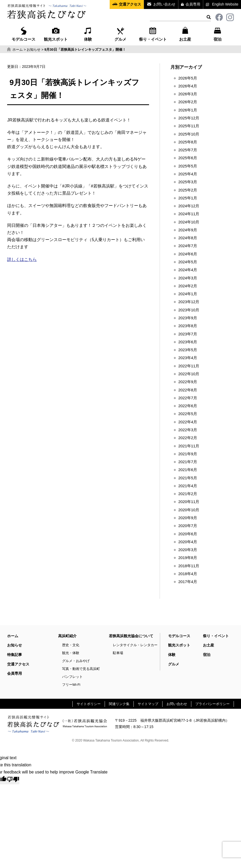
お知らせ (15, 645)
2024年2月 (188, 286)
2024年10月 (189, 222)
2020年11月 (189, 502)
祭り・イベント (153, 34)
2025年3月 (188, 182)
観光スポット (56, 34)
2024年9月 (188, 230)
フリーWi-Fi (71, 685)
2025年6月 (188, 158)
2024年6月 (188, 254)
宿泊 (217, 34)
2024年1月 (188, 294)
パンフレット (72, 677)
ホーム (13, 636)
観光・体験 (71, 653)
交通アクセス (130, 4)
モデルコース (24, 34)
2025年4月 (188, 174)
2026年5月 (188, 78)
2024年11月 (189, 214)
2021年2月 (188, 494)
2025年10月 (189, 134)
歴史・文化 (71, 645)
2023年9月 (188, 318)
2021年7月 (188, 462)
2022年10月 (189, 374)
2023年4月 (188, 358)
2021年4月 (188, 486)
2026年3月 (188, 94)
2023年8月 (188, 326)
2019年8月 (188, 558)
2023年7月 (188, 334)
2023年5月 (188, 350)
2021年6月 (188, 470)
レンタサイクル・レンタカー (135, 645)
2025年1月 (188, 198)
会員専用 (193, 4)
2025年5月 (188, 166)
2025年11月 (189, 126)
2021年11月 (189, 446)
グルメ (120, 34)
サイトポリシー (89, 704)
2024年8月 (188, 238)
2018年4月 (188, 574)
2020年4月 (188, 542)
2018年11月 (189, 566)
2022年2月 (188, 438)
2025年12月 (189, 118)
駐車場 (118, 653)
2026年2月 (188, 102)
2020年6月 (188, 534)
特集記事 (15, 655)
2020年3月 (188, 550)
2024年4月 (188, 270)
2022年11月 (189, 366)
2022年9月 (188, 382)
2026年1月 (188, 110)
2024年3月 (188, 278)
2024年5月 (188, 262)
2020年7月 (188, 526)
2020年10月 (189, 510)
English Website (225, 4)
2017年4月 (188, 582)
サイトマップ (148, 704)
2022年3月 (188, 430)
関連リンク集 (119, 704)
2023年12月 (189, 302)
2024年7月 (188, 246)
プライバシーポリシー (212, 704)
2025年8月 (188, 142)
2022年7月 (188, 398)
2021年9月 (188, 454)
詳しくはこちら (22, 259)
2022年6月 (188, 406)
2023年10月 (189, 310)
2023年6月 (188, 342)
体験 (88, 34)
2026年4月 (188, 86)
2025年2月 (188, 190)
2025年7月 (188, 150)
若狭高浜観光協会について (131, 636)
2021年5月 (188, 478)
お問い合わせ (164, 4)
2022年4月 (188, 422)
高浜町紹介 (67, 636)
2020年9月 (188, 518)
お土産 (185, 34)
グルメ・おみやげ (76, 661)
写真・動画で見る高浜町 (81, 669)
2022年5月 (188, 414)
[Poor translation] (13, 780)
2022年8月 (188, 390)
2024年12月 (189, 206)
